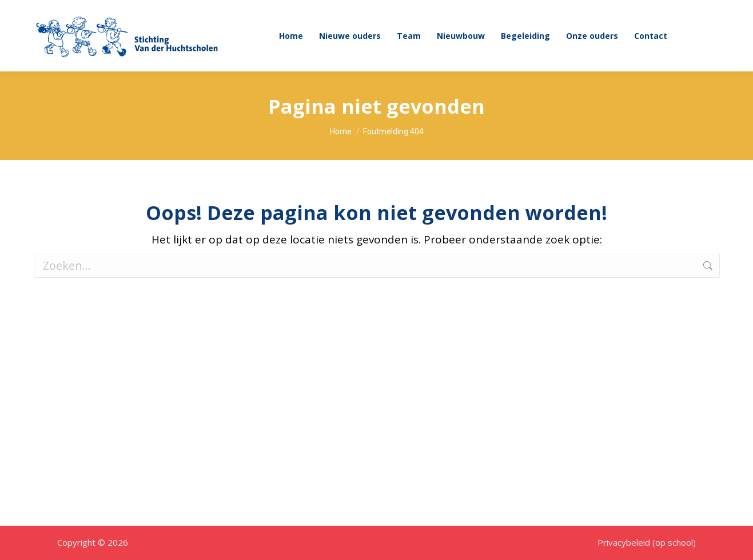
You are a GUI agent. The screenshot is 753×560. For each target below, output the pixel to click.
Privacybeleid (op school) (647, 542)
